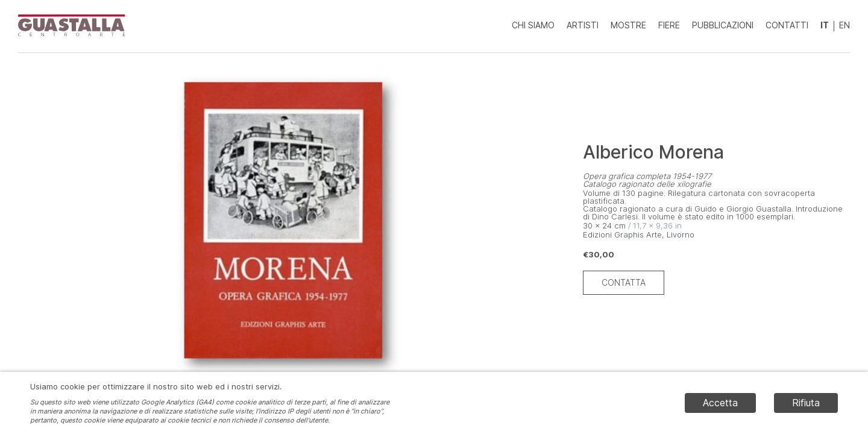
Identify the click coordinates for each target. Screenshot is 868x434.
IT (825, 25)
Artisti (583, 25)
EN (844, 25)
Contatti (787, 25)
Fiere (669, 25)
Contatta (624, 282)
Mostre (628, 25)
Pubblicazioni (723, 25)
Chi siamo (533, 25)
